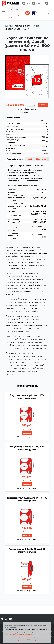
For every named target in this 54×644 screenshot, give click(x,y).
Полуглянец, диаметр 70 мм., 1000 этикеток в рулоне (27, 448)
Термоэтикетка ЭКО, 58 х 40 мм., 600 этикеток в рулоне (27, 550)
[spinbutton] (31, 105)
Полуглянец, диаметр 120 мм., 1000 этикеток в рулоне (27, 397)
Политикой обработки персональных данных (19, 634)
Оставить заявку (27, 13)
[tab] (3, 13)
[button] (34, 105)
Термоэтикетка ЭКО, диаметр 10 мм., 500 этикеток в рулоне (27, 499)
